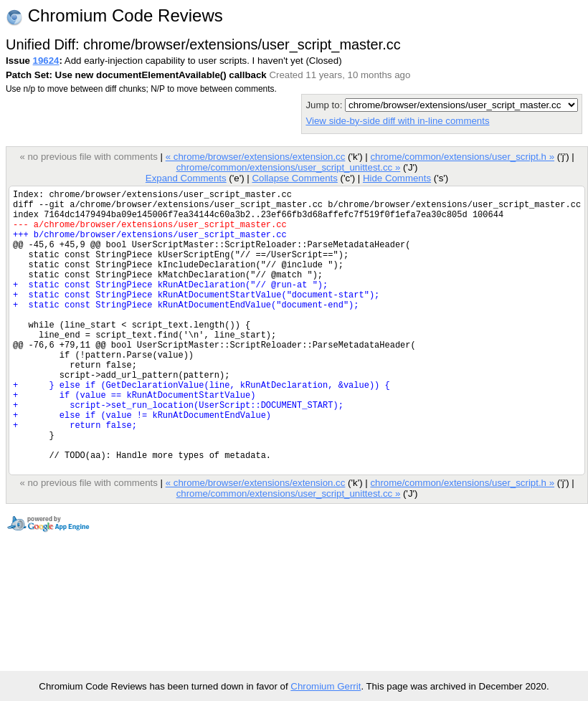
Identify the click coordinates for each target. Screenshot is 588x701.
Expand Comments (186, 178)
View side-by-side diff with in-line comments (397, 121)
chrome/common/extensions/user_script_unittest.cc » (289, 167)
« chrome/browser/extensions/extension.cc (256, 157)
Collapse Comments (294, 178)
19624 (46, 61)
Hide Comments (397, 178)
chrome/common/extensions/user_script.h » (462, 157)
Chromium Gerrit (326, 686)
